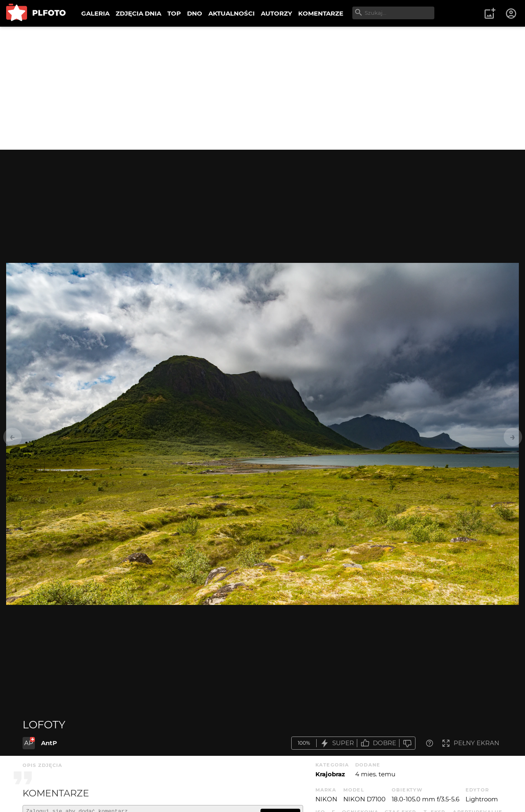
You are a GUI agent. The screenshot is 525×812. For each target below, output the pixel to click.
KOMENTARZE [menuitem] (321, 13)
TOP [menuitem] (174, 13)
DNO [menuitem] (195, 13)
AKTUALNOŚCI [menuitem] (232, 13)
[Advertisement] (262, 88)
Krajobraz (330, 774)
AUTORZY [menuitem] (276, 13)
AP (29, 743)
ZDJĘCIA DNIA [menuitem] (138, 13)
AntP (49, 743)
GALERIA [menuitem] (95, 13)
